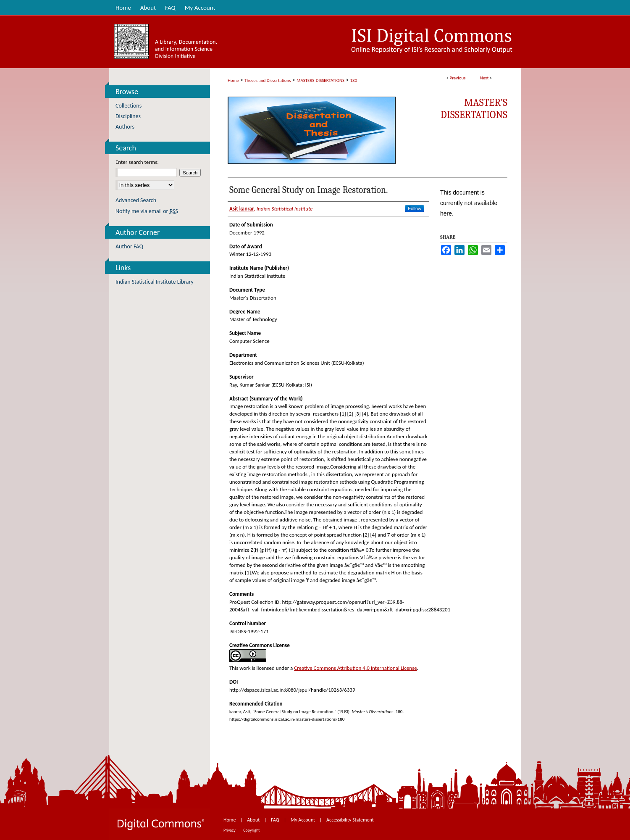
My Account (303, 820)
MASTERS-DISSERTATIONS (320, 80)
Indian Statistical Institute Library (155, 282)
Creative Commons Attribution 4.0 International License (355, 668)
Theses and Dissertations (268, 80)
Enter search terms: (137, 162)
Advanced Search (136, 200)
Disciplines (128, 116)
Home (233, 80)
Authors (125, 127)
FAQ (276, 820)
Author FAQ (129, 246)
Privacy (230, 830)
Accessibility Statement (350, 820)
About (254, 820)
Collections (129, 106)
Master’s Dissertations (474, 109)
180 (354, 80)
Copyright (251, 830)
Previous (457, 78)
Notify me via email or (147, 211)
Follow (415, 208)
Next (484, 78)
